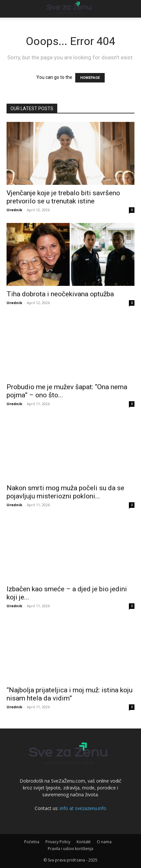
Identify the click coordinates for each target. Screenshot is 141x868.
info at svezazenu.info (83, 808)
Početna (32, 842)
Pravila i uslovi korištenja (70, 849)
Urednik (14, 210)
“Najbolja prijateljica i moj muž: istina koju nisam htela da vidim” (70, 694)
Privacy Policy (58, 842)
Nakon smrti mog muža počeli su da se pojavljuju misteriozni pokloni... (65, 492)
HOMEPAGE (90, 78)
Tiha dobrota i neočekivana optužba (60, 294)
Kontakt (84, 842)
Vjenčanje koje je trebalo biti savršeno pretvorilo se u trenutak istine (63, 197)
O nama (104, 842)
